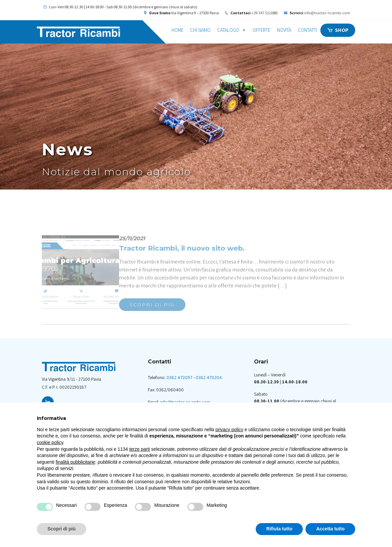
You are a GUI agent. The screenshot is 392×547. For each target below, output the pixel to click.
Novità (284, 30)
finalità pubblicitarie (75, 462)
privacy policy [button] (229, 430)
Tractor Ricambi (101, 32)
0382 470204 (209, 377)
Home (177, 30)
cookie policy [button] (50, 442)
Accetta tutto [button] (330, 529)
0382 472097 (179, 377)
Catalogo (232, 30)
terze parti (140, 449)
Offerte (261, 30)
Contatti (307, 30)
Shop (342, 30)
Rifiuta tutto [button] (279, 529)
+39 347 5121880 (265, 13)
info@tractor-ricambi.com (327, 13)
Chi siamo (200, 30)
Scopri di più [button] (62, 529)
